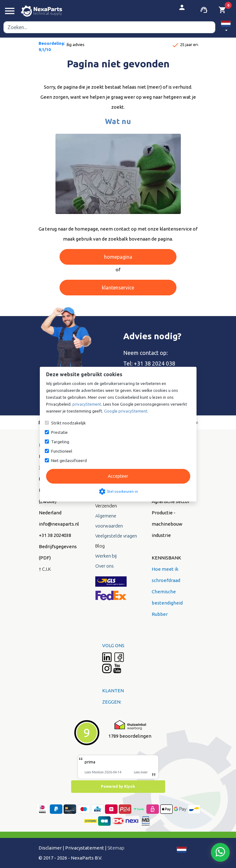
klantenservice (118, 288)
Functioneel (62, 451)
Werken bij (106, 556)
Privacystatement (85, 848)
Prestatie (59, 432)
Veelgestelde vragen (116, 536)
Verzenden (106, 506)
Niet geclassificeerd (69, 460)
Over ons (105, 566)
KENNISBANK (166, 558)
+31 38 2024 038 (155, 363)
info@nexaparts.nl (59, 524)
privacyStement (87, 404)
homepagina (118, 257)
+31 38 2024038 (55, 535)
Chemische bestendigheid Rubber (167, 603)
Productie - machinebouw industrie (167, 524)
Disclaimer (50, 848)
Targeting (60, 442)
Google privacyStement (126, 411)
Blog (100, 546)
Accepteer (118, 476)
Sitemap (116, 848)
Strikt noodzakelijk (68, 423)
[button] (226, 27)
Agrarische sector (171, 501)
